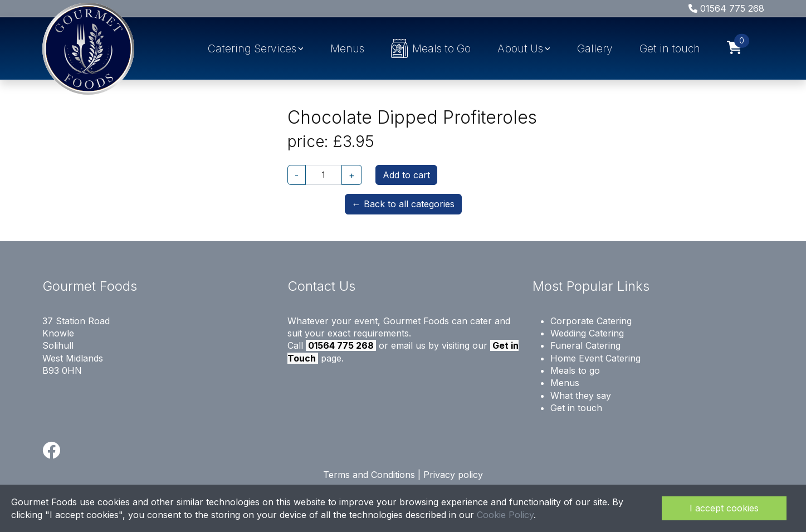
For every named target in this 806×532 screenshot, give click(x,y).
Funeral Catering (585, 345)
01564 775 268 (726, 8)
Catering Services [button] (252, 48)
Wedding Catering (587, 333)
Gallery (595, 48)
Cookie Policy (505, 515)
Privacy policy (453, 475)
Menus (347, 48)
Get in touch (670, 48)
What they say (581, 396)
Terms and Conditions (369, 475)
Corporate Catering (591, 321)
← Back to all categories (403, 204)
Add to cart (406, 175)
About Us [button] (520, 48)
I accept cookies (724, 508)
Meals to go (575, 370)
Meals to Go (431, 48)
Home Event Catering (595, 358)
